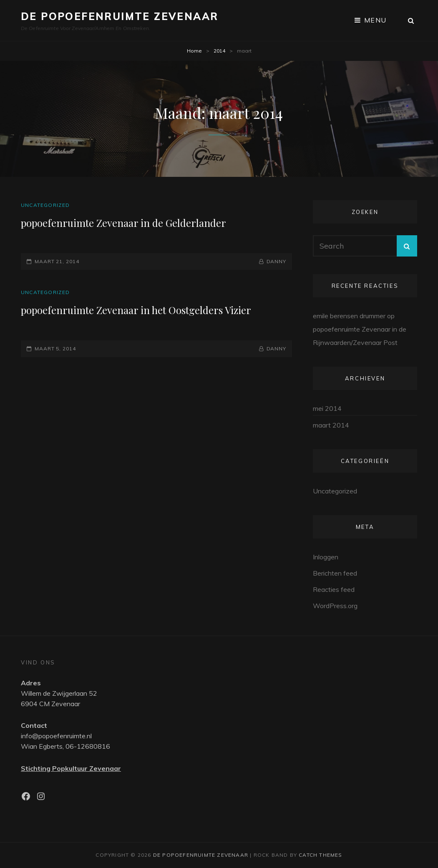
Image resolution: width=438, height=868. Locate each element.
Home (194, 51)
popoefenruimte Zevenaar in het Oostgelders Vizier (136, 310)
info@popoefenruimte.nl (56, 736)
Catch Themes (320, 855)
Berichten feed (335, 573)
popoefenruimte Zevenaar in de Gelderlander (123, 223)
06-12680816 (88, 746)
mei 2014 (327, 408)
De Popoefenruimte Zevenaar (120, 16)
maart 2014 (331, 425)
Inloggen (326, 557)
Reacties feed (334, 589)
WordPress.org (335, 606)
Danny (277, 261)
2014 (219, 51)
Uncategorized (45, 205)
